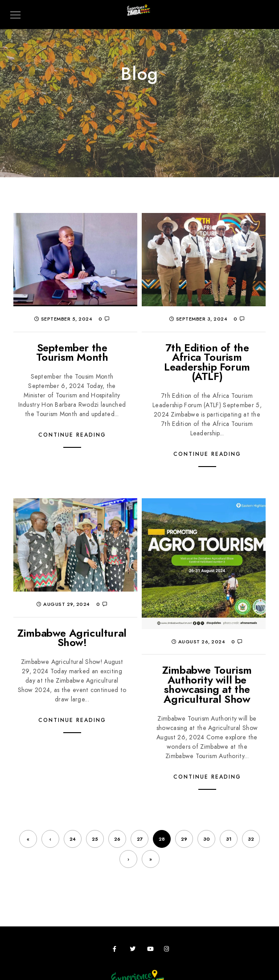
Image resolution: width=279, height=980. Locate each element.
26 (117, 839)
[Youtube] (152, 951)
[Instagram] (168, 951)
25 (95, 839)
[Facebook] (117, 951)
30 (207, 839)
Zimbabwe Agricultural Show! (72, 638)
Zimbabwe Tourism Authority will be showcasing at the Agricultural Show (207, 684)
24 (73, 839)
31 (229, 839)
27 (140, 839)
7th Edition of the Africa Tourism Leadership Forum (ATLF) (207, 362)
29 (184, 839)
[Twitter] (134, 951)
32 (251, 839)
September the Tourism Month (72, 352)
